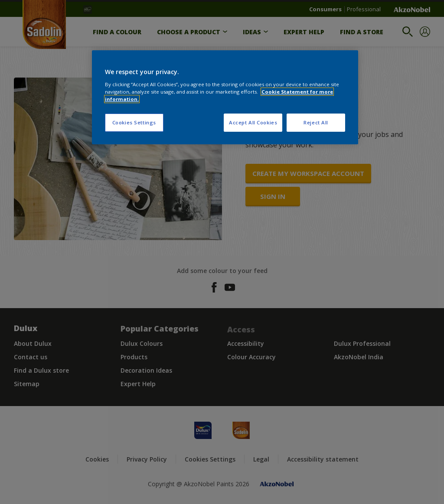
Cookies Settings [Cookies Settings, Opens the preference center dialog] (134, 122)
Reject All (316, 122)
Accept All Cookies (253, 122)
